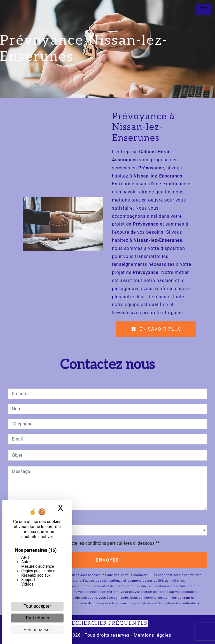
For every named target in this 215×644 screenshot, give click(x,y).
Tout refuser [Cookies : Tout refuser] (37, 618)
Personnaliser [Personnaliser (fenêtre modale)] (37, 630)
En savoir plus (156, 329)
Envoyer (107, 560)
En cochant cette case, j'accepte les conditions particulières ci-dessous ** (87, 543)
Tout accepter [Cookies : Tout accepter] (37, 606)
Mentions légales (152, 635)
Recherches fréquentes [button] (107, 623)
